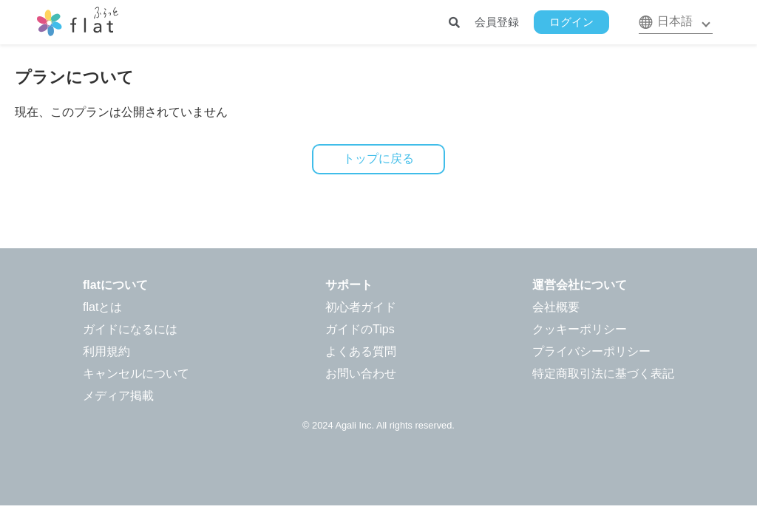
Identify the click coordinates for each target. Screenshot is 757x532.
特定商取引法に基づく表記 (603, 374)
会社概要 (556, 307)
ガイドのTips (360, 329)
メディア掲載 (118, 396)
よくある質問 (361, 351)
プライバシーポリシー (591, 351)
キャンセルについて (136, 374)
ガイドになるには (130, 329)
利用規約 (106, 351)
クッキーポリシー (580, 329)
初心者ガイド (361, 307)
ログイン (571, 22)
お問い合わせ (361, 374)
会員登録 (497, 22)
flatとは (102, 307)
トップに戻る (378, 158)
